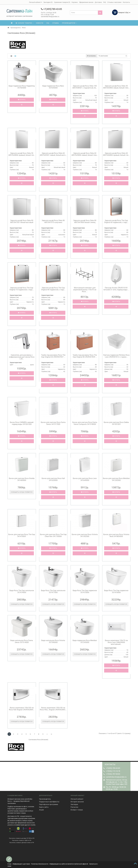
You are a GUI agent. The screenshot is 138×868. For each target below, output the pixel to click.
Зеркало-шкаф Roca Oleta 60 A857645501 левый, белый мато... (53, 154)
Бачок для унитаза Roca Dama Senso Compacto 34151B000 (85, 423)
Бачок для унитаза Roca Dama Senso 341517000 (53, 423)
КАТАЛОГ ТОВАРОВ (25, 23)
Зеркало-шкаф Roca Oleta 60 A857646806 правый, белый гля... (116, 154)
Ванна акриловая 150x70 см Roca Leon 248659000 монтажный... (116, 642)
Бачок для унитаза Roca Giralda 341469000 (22, 479)
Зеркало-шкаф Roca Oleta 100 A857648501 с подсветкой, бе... (85, 87)
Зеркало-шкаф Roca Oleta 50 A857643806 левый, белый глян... (116, 87)
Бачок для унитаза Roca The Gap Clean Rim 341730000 (53, 535)
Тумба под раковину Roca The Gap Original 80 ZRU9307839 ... (85, 356)
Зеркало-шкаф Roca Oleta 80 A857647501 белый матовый (22, 221)
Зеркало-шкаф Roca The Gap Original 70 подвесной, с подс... (22, 289)
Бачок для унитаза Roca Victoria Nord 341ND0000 (116, 535)
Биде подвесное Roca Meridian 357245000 (85, 641)
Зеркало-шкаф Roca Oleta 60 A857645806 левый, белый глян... (85, 154)
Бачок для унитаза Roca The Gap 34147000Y (22, 535)
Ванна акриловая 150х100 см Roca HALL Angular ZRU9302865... (53, 709)
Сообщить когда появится (22, 492)
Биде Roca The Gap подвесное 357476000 (116, 591)
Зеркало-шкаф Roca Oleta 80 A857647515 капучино (53, 221)
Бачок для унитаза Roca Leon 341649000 (85, 479)
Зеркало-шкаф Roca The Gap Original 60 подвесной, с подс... (116, 221)
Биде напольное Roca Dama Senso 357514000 (22, 641)
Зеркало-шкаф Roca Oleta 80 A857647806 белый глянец (85, 221)
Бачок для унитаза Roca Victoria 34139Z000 (85, 535)
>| (51, 734)
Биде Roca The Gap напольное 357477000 (53, 591)
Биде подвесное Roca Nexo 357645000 (53, 87)
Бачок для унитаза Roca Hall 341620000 (53, 479)
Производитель (16, 28)
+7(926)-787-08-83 (113, 774)
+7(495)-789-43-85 (113, 768)
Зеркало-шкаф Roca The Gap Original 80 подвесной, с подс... (53, 289)
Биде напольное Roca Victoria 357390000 (53, 641)
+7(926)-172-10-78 (113, 771)
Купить (22, 100)
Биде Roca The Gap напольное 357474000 (22, 591)
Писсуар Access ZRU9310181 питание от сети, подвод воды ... (116, 289)
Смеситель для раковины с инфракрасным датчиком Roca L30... (22, 357)
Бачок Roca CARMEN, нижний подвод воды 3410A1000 (22, 423)
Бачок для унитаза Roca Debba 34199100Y (116, 423)
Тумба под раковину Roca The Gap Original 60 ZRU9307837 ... (53, 356)
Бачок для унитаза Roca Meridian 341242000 (116, 479)
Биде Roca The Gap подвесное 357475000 (85, 591)
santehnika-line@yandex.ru (116, 777)
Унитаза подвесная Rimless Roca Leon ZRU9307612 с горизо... (116, 356)
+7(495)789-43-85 (51, 9)
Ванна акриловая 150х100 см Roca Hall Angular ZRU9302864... (22, 709)
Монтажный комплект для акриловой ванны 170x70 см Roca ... (85, 290)
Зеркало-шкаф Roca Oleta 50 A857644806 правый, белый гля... (22, 154)
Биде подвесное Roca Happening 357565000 (22, 87)
